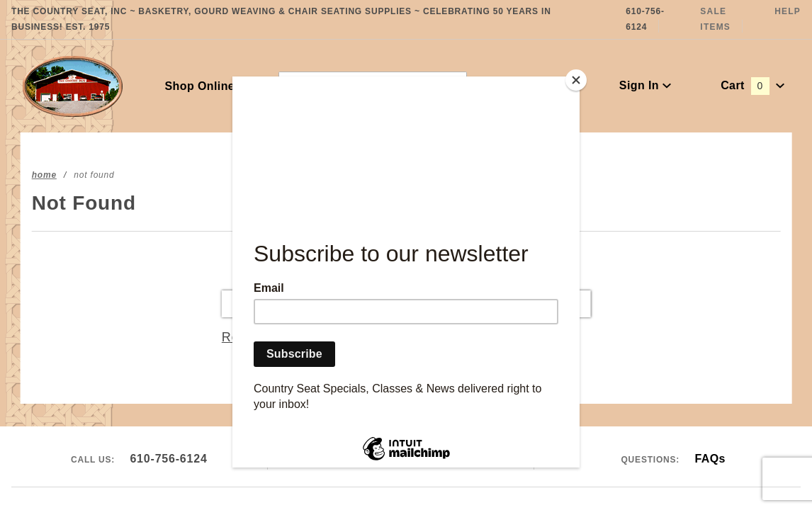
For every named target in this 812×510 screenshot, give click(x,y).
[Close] (576, 80)
